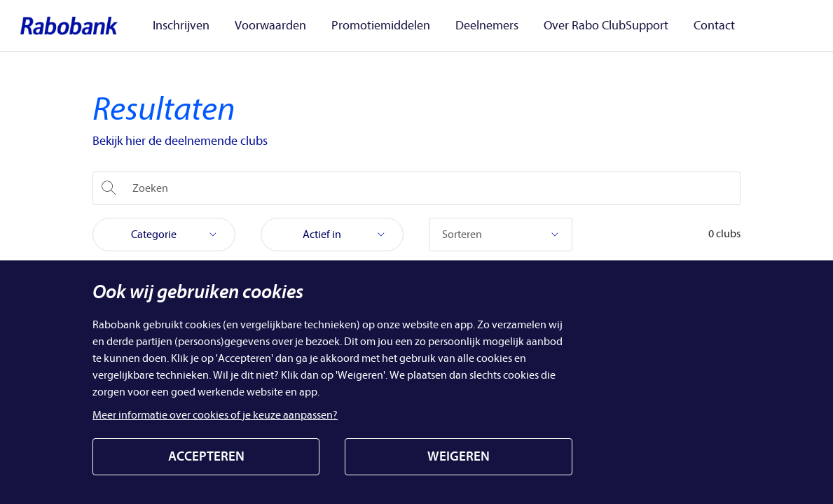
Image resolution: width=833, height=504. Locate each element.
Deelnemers (487, 26)
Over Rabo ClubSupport (606, 26)
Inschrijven (181, 26)
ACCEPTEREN (206, 456)
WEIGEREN (459, 456)
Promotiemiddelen (381, 26)
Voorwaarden (270, 26)
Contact (714, 26)
